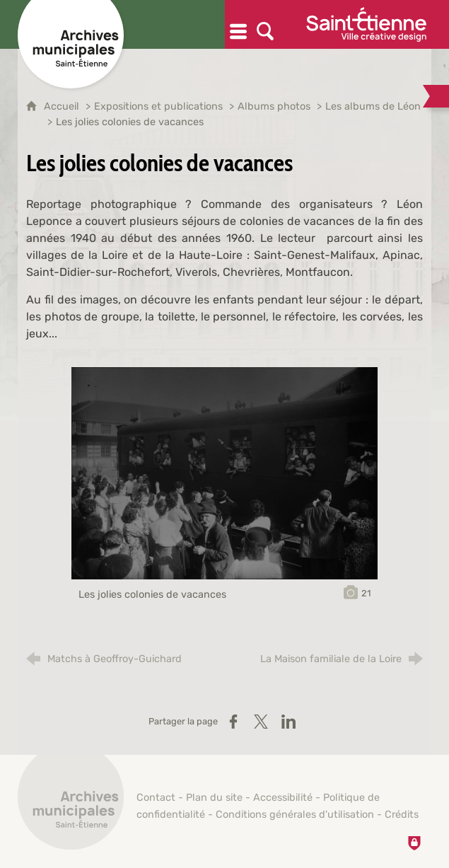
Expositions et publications (158, 106)
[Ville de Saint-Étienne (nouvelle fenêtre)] (366, 24)
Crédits (402, 815)
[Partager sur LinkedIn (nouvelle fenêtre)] (288, 722)
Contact (156, 798)
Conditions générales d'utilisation (295, 815)
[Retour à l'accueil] (71, 804)
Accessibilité (283, 798)
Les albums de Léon (373, 106)
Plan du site (214, 798)
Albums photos (274, 106)
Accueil (63, 106)
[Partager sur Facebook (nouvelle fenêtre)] (233, 722)
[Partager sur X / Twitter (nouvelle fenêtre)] (261, 722)
